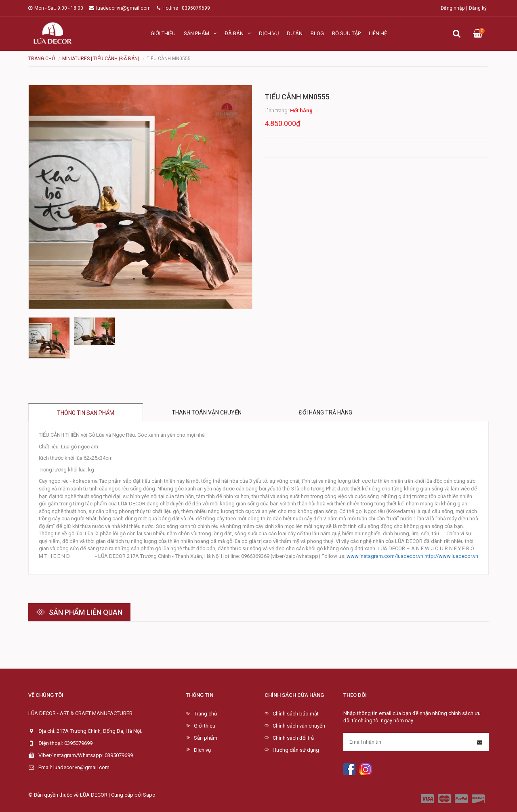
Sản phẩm (200, 33)
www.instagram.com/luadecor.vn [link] (385, 556)
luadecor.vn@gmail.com (120, 8)
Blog (317, 33)
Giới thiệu (163, 33)
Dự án (295, 33)
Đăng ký (478, 8)
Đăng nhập (453, 8)
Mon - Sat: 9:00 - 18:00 (56, 8)
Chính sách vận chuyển (299, 726)
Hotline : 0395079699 (183, 8)
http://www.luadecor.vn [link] (451, 556)
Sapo (149, 795)
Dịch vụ (269, 33)
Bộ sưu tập (346, 33)
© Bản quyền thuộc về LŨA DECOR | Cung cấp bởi (86, 795)
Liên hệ (378, 33)
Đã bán (238, 33)
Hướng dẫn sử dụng (296, 750)
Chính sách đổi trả (293, 738)
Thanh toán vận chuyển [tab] (207, 412)
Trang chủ (205, 714)
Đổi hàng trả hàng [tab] (326, 412)
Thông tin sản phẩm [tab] (86, 413)
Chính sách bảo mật (296, 714)
